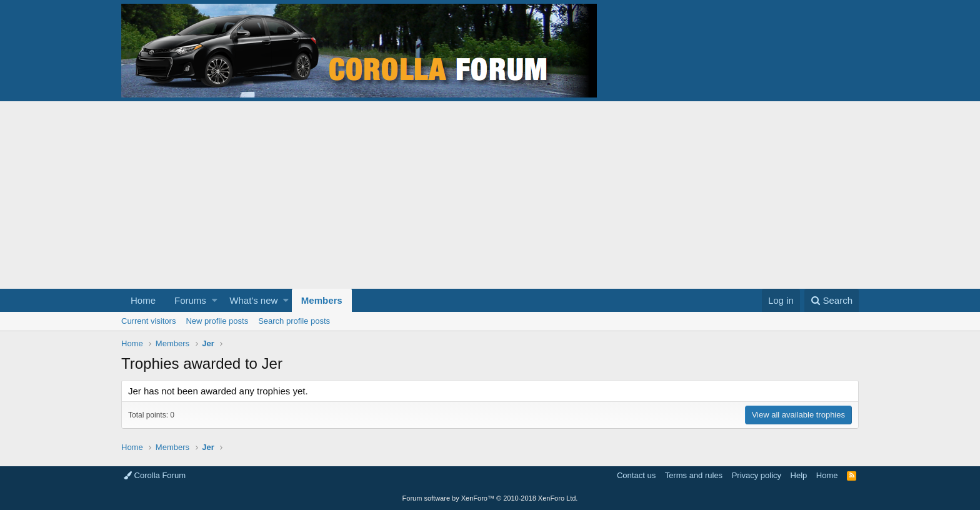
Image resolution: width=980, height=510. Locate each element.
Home (143, 300)
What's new (253, 300)
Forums (190, 300)
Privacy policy (757, 475)
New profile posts (217, 321)
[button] (215, 300)
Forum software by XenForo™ (490, 498)
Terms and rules (694, 475)
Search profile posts (294, 321)
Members (322, 300)
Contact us (636, 475)
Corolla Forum (155, 475)
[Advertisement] (490, 195)
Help (799, 475)
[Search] (832, 300)
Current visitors (148, 321)
